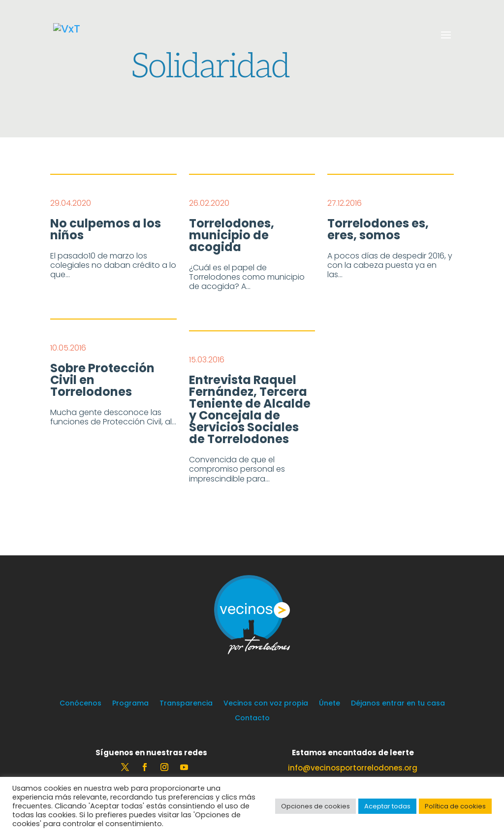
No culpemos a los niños (106, 229)
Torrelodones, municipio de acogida (232, 235)
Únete (330, 704)
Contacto (252, 719)
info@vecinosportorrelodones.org (353, 768)
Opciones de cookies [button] (315, 806)
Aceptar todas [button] (387, 806)
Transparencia (186, 704)
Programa (130, 704)
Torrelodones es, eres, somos (378, 229)
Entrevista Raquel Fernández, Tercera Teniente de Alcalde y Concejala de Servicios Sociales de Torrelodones (250, 410)
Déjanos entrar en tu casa (398, 704)
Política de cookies (455, 806)
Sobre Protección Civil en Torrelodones (102, 380)
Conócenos (80, 704)
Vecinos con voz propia (266, 704)
